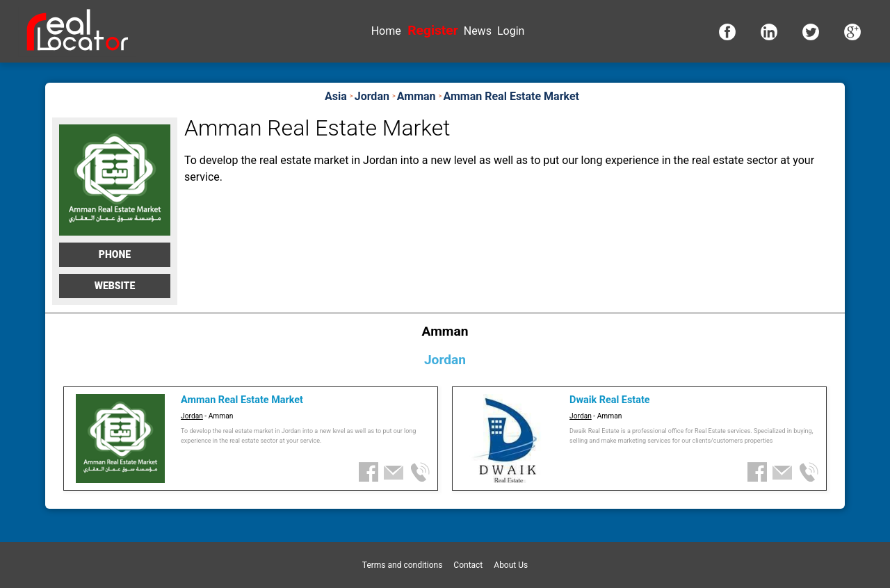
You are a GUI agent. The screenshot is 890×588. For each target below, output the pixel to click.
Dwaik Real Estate (609, 400)
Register (432, 30)
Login (511, 31)
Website (115, 286)
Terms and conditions (403, 565)
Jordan (192, 416)
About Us (511, 565)
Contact (468, 565)
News (478, 31)
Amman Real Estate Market (242, 400)
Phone (115, 254)
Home (386, 31)
